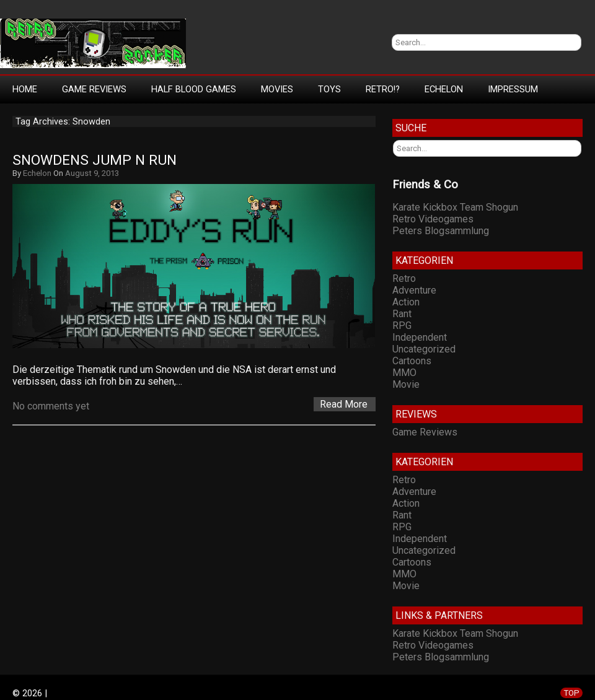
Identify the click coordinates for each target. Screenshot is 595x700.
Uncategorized (424, 349)
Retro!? (383, 89)
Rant (402, 314)
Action (406, 302)
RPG (402, 326)
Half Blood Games (194, 89)
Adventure (414, 290)
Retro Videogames (433, 219)
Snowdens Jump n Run (95, 160)
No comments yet (51, 406)
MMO (404, 373)
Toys (329, 89)
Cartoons (412, 361)
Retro (404, 278)
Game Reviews (94, 89)
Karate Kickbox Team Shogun (455, 207)
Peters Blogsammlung (441, 231)
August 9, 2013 (92, 173)
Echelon (444, 89)
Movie (406, 384)
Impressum (513, 89)
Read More (344, 404)
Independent (420, 337)
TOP (571, 693)
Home (25, 89)
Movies (277, 89)
